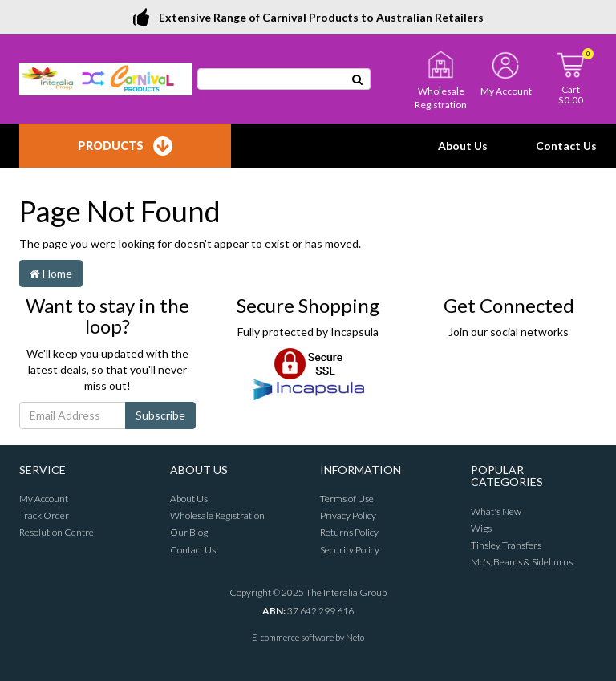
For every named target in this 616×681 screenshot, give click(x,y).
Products (125, 146)
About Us (463, 146)
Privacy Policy (348, 515)
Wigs (481, 528)
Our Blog (189, 532)
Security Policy (350, 550)
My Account (44, 499)
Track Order (44, 515)
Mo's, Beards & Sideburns (522, 562)
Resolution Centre (57, 532)
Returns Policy (349, 532)
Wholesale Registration (217, 515)
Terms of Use (347, 499)
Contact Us (566, 146)
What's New (496, 511)
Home (51, 273)
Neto (355, 637)
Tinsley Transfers (506, 545)
